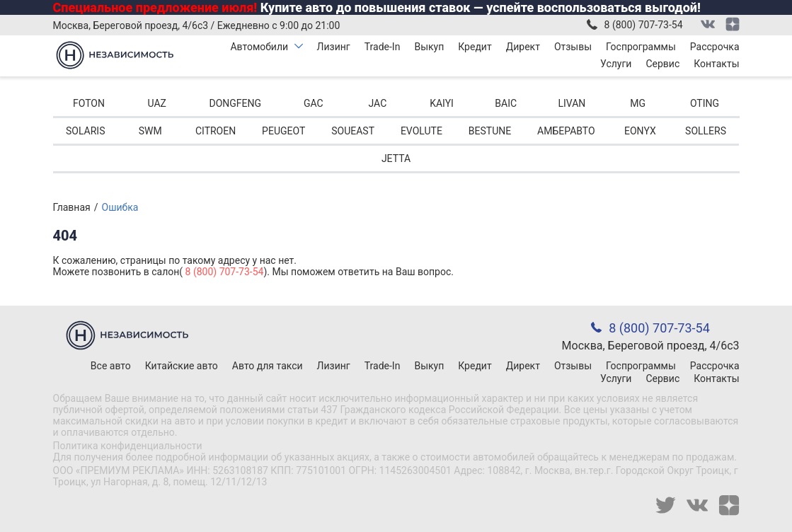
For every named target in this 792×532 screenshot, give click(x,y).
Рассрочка (715, 47)
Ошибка (120, 207)
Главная (72, 207)
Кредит (475, 47)
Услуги (616, 64)
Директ (523, 47)
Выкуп (429, 47)
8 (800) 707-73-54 (644, 25)
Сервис (662, 64)
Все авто (111, 366)
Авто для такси (268, 366)
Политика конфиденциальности (128, 446)
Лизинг (334, 47)
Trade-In (383, 47)
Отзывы (573, 47)
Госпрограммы (641, 47)
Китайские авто (182, 366)
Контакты (716, 64)
